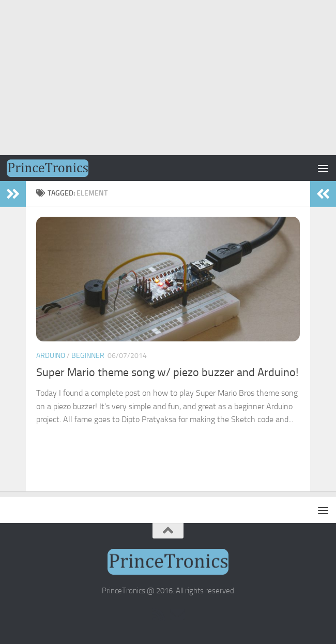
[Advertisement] (168, 78)
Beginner (88, 356)
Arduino (51, 356)
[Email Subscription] (177, 615)
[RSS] (159, 615)
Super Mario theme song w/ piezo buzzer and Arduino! (167, 372)
